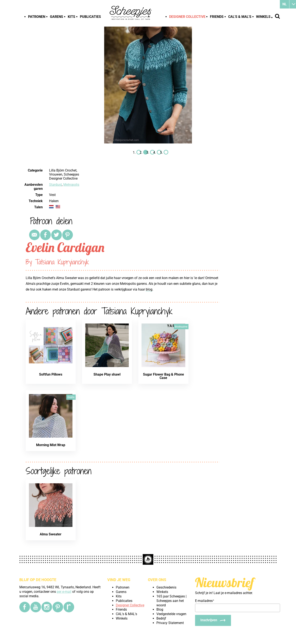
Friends (217, 17)
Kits (72, 17)
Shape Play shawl (107, 374)
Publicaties (90, 17)
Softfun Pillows (51, 374)
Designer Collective (187, 17)
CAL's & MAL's (240, 17)
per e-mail (64, 592)
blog (149, 289)
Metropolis (71, 185)
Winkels (263, 17)
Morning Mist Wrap (51, 445)
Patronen (37, 17)
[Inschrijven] (213, 620)
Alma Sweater (51, 534)
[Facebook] (25, 607)
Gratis (71, 397)
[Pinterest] (58, 607)
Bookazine (181, 327)
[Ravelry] (69, 607)
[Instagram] (47, 607)
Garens (57, 17)
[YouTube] (36, 607)
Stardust (55, 185)
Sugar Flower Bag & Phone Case (164, 376)
